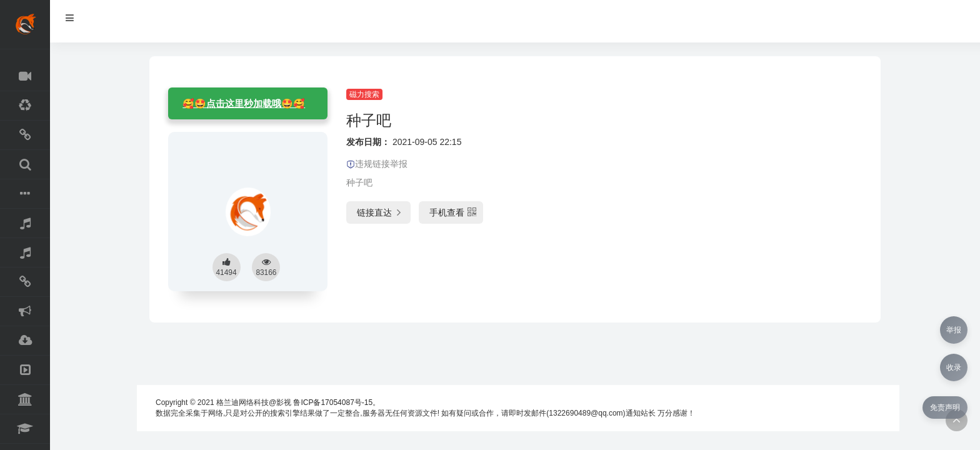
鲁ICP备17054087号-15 (333, 402)
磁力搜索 (364, 94)
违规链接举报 (377, 164)
